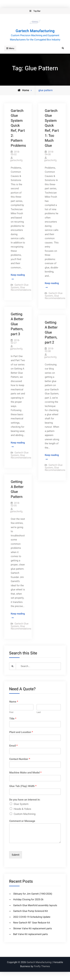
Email (13, 746)
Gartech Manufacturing (35, 31)
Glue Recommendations (21, 289)
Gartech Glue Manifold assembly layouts (35, 905)
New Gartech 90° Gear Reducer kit (32, 923)
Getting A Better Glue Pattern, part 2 (51, 333)
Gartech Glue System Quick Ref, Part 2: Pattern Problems (18, 128)
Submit (16, 855)
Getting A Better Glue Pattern (17, 489)
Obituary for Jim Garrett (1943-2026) (33, 894)
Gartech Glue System (20, 286)
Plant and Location (21, 732)
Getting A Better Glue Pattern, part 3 (17, 324)
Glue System (21, 804)
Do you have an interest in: (25, 800)
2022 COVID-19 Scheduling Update (32, 917)
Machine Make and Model (25, 773)
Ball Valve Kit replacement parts (31, 934)
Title (13, 719)
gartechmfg (16, 160)
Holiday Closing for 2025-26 (28, 899)
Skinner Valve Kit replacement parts (33, 928)
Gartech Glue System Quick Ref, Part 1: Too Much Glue (52, 128)
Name (14, 702)
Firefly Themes (42, 966)
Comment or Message (22, 821)
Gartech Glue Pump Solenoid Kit (31, 911)
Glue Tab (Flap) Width (23, 786)
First (11, 712)
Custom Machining (25, 814)
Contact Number (20, 759)
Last (39, 712)
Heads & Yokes (22, 809)
